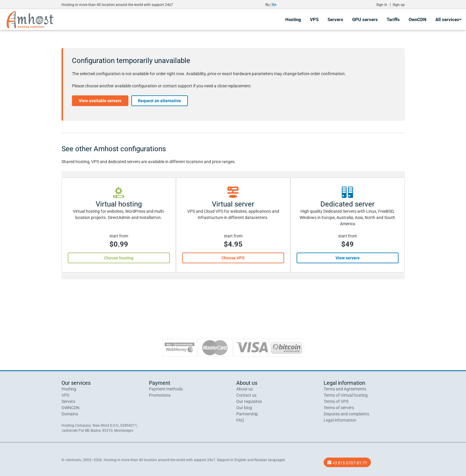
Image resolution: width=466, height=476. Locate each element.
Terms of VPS (336, 401)
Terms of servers (339, 408)
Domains (70, 414)
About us (245, 389)
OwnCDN (418, 20)
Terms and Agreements (345, 389)
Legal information (340, 420)
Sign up (399, 5)
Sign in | (384, 5)
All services (448, 20)
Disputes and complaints (346, 414)
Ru (267, 5)
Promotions (160, 395)
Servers (335, 20)
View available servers (100, 101)
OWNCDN (70, 408)
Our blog (244, 408)
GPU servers (365, 20)
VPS (314, 20)
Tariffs (393, 20)
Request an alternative (159, 101)
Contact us (246, 395)
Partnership (247, 414)
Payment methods (166, 389)
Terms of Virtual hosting (346, 395)
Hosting (293, 20)
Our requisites (249, 401)
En (274, 5)
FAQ (240, 420)
